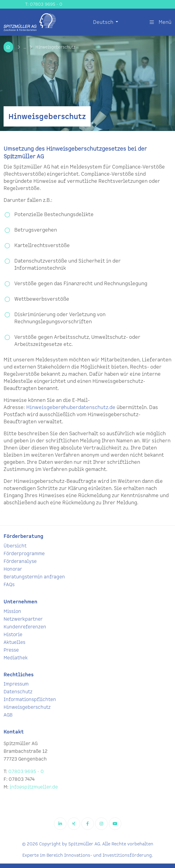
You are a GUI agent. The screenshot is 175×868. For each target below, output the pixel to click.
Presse (11, 650)
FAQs (9, 585)
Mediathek (16, 658)
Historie (13, 635)
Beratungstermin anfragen (34, 577)
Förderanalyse (20, 562)
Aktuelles (14, 643)
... (25, 47)
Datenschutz (18, 692)
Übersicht (15, 546)
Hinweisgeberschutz (27, 707)
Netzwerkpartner (23, 619)
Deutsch (104, 22)
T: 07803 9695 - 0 (44, 4)
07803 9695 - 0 (26, 772)
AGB (8, 715)
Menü (161, 22)
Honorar (13, 569)
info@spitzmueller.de (34, 787)
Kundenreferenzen (25, 627)
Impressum (16, 684)
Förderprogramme (24, 554)
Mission (12, 612)
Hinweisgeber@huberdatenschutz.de (71, 408)
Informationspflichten (30, 700)
